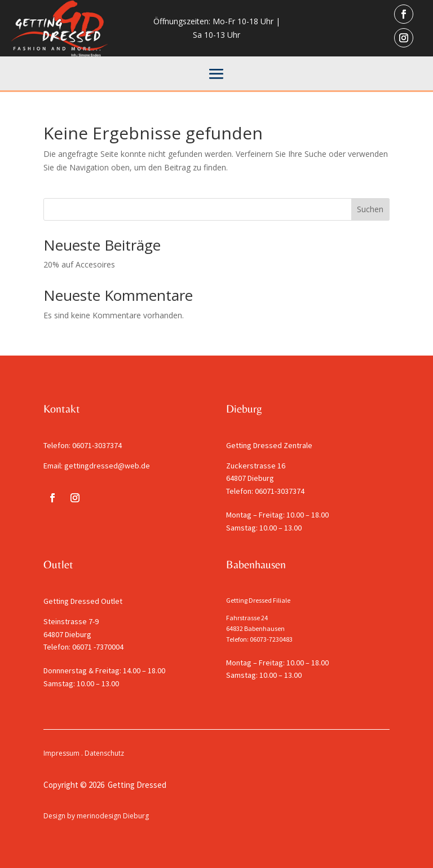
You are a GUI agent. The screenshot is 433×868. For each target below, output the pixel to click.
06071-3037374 (97, 445)
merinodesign (99, 816)
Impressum (61, 753)
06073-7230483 (271, 639)
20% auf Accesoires (79, 264)
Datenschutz (104, 753)
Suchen (370, 209)
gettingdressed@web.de (107, 466)
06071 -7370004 (98, 647)
